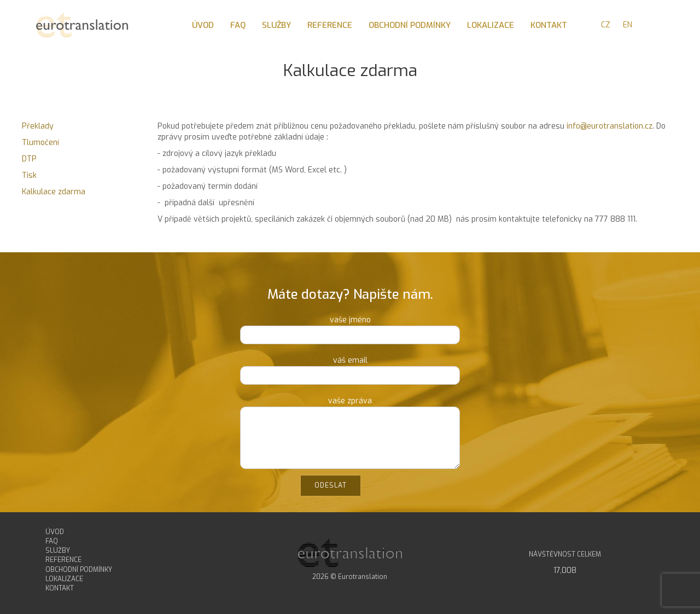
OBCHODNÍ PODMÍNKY (79, 570)
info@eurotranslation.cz (609, 126)
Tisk (29, 175)
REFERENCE (63, 560)
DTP (29, 159)
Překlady (38, 126)
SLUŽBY (58, 551)
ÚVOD (55, 532)
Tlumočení (40, 143)
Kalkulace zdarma (54, 192)
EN (628, 25)
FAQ (52, 541)
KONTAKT (60, 588)
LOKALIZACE (64, 579)
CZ (606, 25)
